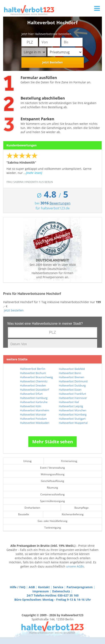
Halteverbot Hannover (73, 398)
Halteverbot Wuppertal (73, 423)
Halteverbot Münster (33, 414)
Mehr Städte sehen (53, 442)
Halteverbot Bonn (70, 373)
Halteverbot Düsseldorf (34, 390)
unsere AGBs (75, 566)
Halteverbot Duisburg (72, 385)
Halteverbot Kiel (69, 402)
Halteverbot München (73, 410)
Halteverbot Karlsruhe (34, 402)
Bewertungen (60, 203)
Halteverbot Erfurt (31, 394)
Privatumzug (66, 52)
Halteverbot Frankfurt (72, 394)
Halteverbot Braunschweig (36, 377)
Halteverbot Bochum (33, 373)
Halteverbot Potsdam (33, 419)
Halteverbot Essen (70, 390)
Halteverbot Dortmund (73, 381)
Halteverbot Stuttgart (72, 419)
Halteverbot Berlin (33, 369)
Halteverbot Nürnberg (73, 414)
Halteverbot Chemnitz (34, 381)
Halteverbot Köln (31, 406)
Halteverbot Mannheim (35, 410)
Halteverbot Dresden (33, 385)
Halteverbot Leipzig (71, 406)
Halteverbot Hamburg (34, 398)
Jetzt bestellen (14, 310)
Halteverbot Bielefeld (72, 369)
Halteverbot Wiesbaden (35, 423)
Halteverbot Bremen (72, 377)
